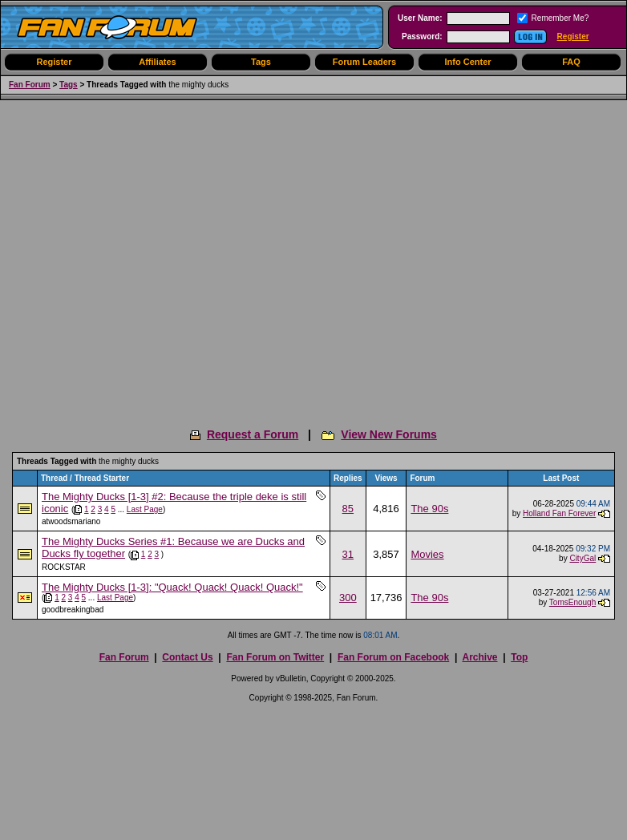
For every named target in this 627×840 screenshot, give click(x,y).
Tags (261, 62)
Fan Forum (30, 85)
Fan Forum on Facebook (393, 657)
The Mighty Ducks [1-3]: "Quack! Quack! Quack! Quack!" (172, 587)
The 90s (429, 509)
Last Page (145, 509)
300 (348, 598)
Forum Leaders (364, 62)
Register (573, 36)
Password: (422, 36)
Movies (427, 554)
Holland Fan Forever (559, 513)
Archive (479, 657)
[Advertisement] (150, 258)
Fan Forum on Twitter (275, 657)
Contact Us (187, 657)
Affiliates (157, 62)
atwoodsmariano (71, 521)
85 (348, 509)
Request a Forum (253, 434)
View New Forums (389, 434)
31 (348, 554)
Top (519, 657)
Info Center (467, 62)
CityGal (583, 558)
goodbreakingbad (73, 610)
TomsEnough (572, 602)
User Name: (420, 18)
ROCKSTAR (64, 567)
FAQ (571, 62)
